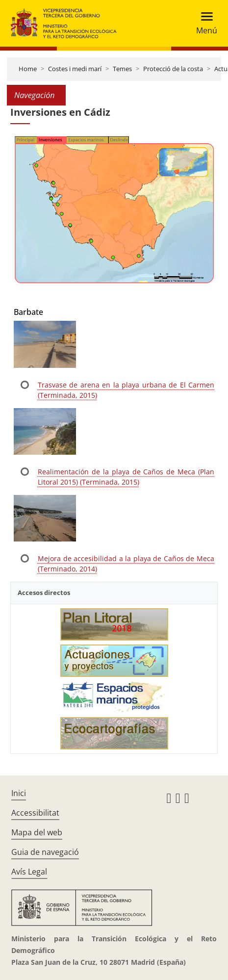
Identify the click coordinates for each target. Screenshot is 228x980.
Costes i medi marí (75, 69)
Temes (122, 69)
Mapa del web (37, 832)
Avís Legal (29, 872)
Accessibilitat (35, 813)
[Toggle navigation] (204, 23)
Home (28, 69)
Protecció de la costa (173, 69)
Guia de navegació (45, 852)
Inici (19, 793)
